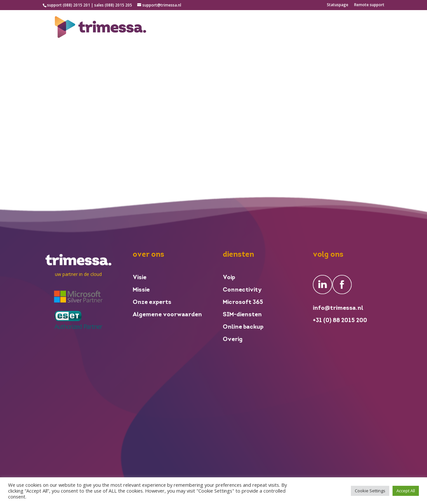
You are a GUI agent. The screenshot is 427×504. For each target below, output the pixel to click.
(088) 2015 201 (76, 5)
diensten (279, 28)
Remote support (369, 5)
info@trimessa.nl (338, 308)
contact (374, 28)
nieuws (308, 28)
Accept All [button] (406, 491)
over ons (248, 28)
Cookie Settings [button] (370, 491)
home (221, 28)
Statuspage (338, 5)
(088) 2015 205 (118, 5)
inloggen (338, 28)
